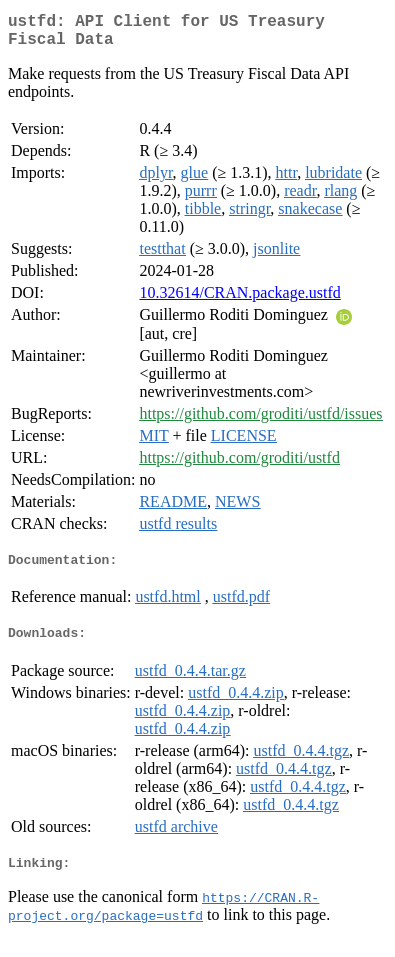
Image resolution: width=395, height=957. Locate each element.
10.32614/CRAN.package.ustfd (239, 300)
